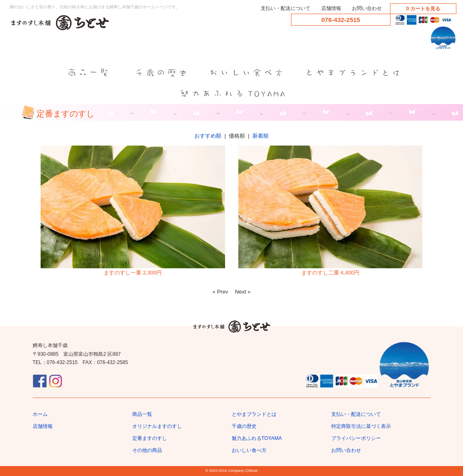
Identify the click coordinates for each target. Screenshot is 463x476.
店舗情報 (331, 8)
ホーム (40, 414)
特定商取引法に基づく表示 (361, 426)
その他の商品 (147, 450)
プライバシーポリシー (356, 438)
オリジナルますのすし (157, 426)
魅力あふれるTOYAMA (257, 438)
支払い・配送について (286, 8)
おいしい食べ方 (249, 450)
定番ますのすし (150, 438)
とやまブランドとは (254, 414)
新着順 (261, 136)
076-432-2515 (341, 20)
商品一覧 (142, 414)
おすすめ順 (208, 136)
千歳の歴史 (244, 426)
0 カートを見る (423, 9)
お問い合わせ (367, 8)
